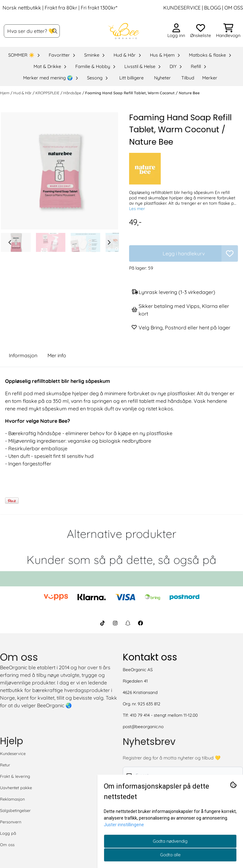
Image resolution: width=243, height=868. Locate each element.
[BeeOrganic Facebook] (140, 623)
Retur (5, 765)
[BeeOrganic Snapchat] (128, 623)
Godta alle (170, 855)
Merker (210, 78)
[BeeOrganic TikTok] (103, 623)
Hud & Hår (23, 93)
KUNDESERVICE (182, 8)
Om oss (7, 845)
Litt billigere (131, 78)
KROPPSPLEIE (48, 93)
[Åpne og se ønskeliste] (201, 31)
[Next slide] (109, 242)
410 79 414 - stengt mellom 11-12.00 (164, 715)
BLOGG (212, 8)
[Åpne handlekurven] (228, 31)
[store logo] (123, 31)
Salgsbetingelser (15, 810)
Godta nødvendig (170, 841)
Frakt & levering (15, 776)
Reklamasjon (12, 799)
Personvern (11, 822)
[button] (230, 253)
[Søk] (32, 31)
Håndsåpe (73, 93)
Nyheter (162, 78)
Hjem (5, 93)
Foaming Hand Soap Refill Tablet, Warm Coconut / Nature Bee (142, 93)
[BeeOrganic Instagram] (115, 623)
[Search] (55, 31)
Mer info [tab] (57, 355)
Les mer (137, 208)
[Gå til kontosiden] (176, 31)
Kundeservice (13, 753)
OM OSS (234, 8)
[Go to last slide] (10, 242)
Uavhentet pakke (16, 788)
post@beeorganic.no (143, 726)
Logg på (8, 833)
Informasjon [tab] (23, 355)
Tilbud (188, 78)
